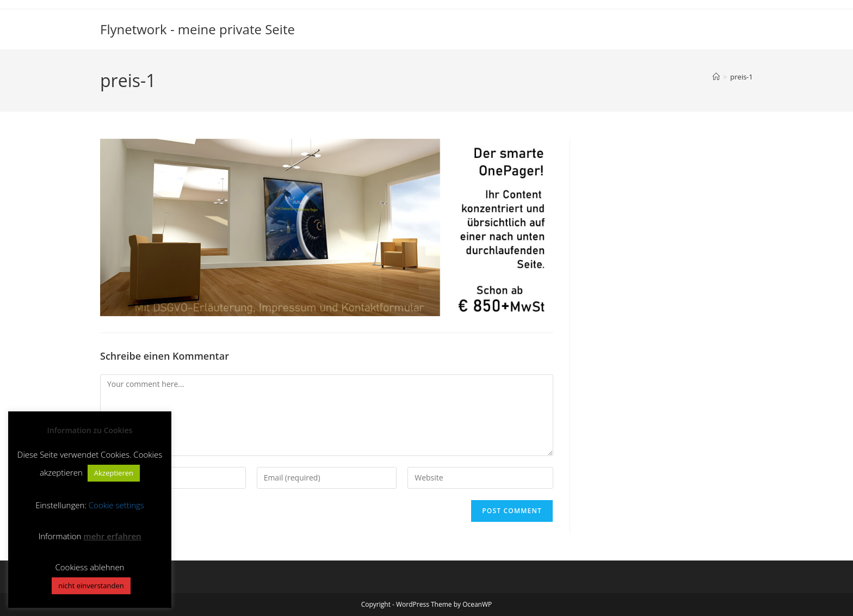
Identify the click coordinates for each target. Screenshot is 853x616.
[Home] (716, 77)
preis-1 (741, 77)
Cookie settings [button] (116, 505)
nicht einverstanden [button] (91, 586)
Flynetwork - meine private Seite (197, 29)
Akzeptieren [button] (114, 473)
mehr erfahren (112, 536)
